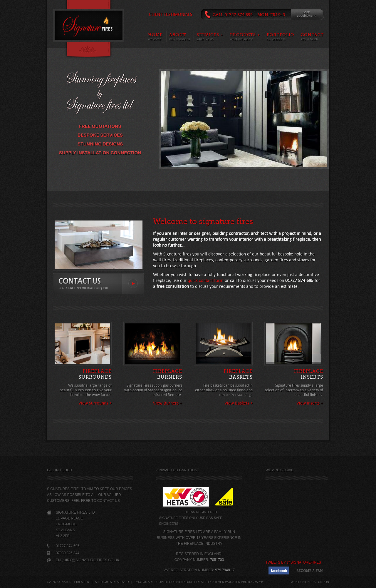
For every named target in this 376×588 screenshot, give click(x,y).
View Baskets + (239, 403)
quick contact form (206, 280)
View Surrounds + (95, 403)
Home (155, 35)
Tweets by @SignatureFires (293, 562)
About (178, 35)
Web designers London (310, 582)
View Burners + (168, 403)
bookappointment (306, 14)
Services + (210, 35)
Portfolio (281, 35)
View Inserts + (310, 403)
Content (89, 50)
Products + (245, 35)
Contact (312, 35)
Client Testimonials (171, 14)
